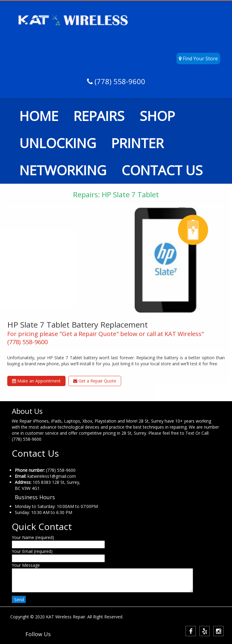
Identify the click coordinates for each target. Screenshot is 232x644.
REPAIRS (99, 116)
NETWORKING (63, 170)
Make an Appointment (36, 381)
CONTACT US (162, 170)
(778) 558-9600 (119, 81)
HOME (39, 116)
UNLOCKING (58, 143)
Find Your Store (198, 59)
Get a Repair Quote (95, 381)
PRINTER (137, 143)
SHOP (157, 116)
